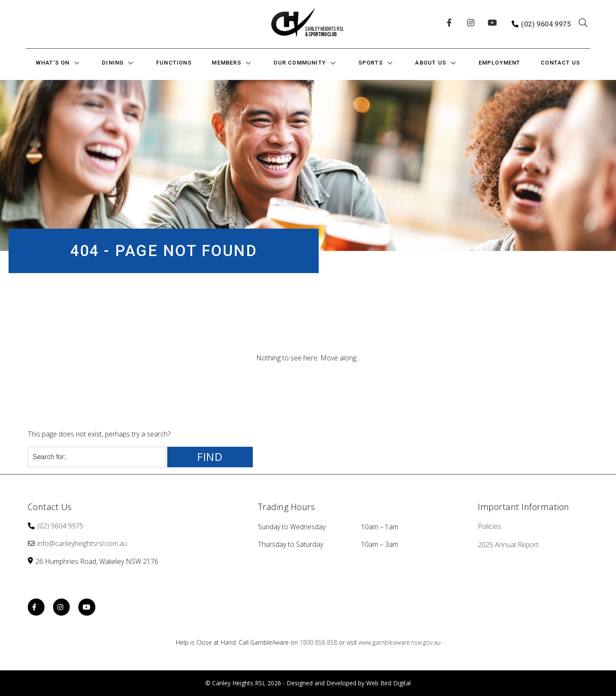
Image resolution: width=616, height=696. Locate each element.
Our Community (300, 63)
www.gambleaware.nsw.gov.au (400, 642)
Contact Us (560, 63)
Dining (113, 63)
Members (226, 63)
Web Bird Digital (388, 683)
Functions (174, 63)
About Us (431, 63)
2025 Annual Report (508, 545)
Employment (500, 63)
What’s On (53, 63)
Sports (371, 63)
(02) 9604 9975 (546, 24)
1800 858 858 (318, 642)
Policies (489, 526)
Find (210, 457)
